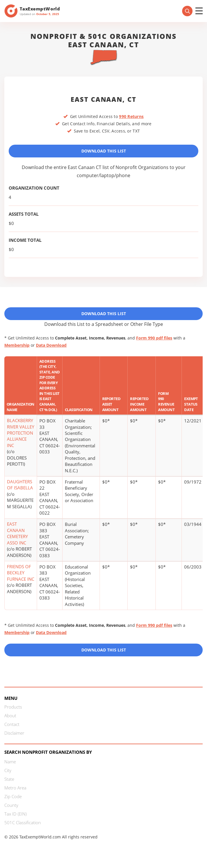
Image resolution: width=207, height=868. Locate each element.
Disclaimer (14, 733)
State (9, 779)
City (8, 770)
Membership (17, 345)
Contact (12, 724)
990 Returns (131, 116)
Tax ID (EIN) (15, 814)
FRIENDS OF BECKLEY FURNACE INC (21, 573)
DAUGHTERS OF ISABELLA (20, 485)
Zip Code (13, 796)
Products (13, 707)
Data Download (51, 345)
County (11, 805)
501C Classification (23, 822)
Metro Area (15, 788)
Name (10, 762)
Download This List (104, 151)
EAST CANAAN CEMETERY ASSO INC (17, 533)
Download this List (104, 650)
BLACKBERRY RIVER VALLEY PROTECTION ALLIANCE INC (21, 433)
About (10, 716)
